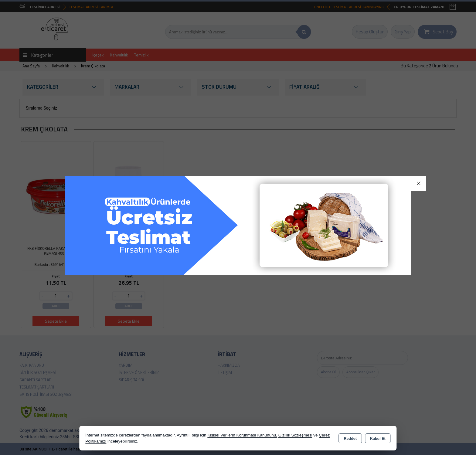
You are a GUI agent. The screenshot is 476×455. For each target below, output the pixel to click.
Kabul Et (378, 439)
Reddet (350, 439)
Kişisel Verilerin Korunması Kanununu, (242, 435)
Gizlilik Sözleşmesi (295, 435)
